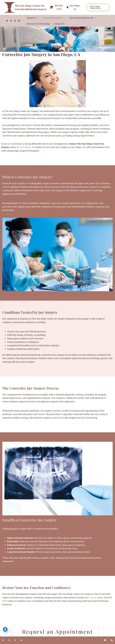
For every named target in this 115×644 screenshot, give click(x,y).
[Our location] (105, 640)
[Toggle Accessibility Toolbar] (5, 629)
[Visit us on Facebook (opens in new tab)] (7, 21)
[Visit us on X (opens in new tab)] (11, 21)
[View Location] (68, 7)
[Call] (57, 7)
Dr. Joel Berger (24, 147)
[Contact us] (112, 640)
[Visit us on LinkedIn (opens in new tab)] (19, 21)
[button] (98, 7)
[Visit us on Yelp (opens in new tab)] (15, 21)
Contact (94, 597)
